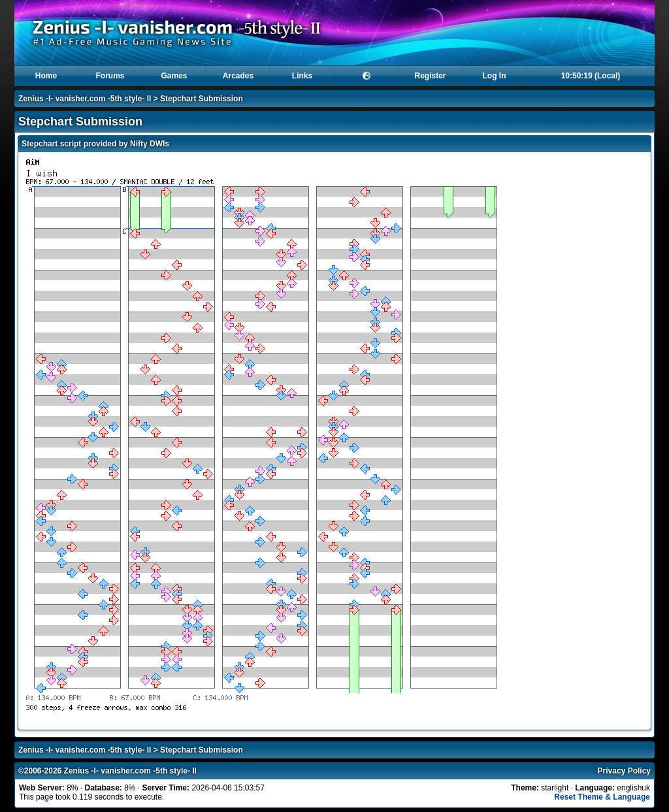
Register (430, 76)
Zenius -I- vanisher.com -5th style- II (85, 99)
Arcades (238, 76)
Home (46, 76)
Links (302, 76)
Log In (495, 76)
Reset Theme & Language (602, 797)
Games (174, 76)
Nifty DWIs (150, 144)
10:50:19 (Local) (591, 76)
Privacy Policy (624, 771)
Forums (110, 76)
